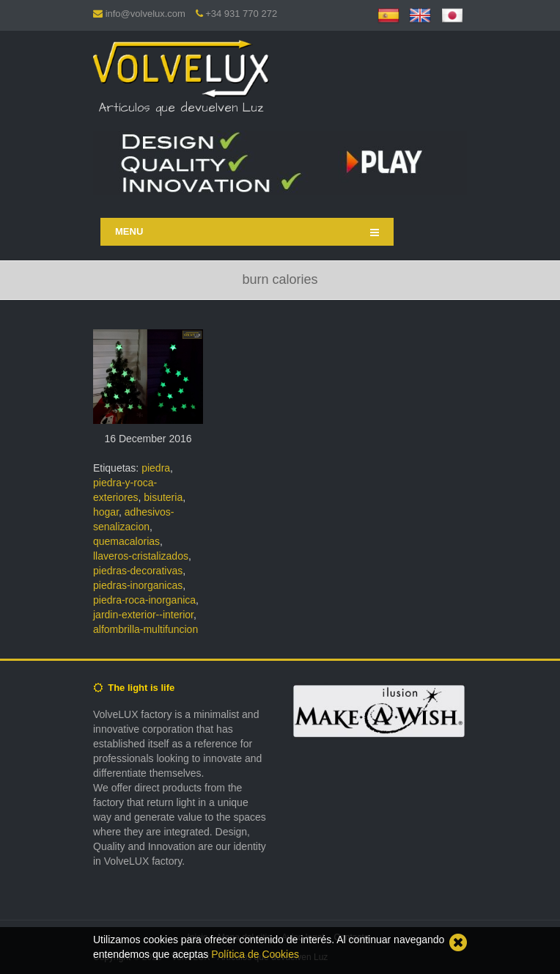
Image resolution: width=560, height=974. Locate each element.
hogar (106, 512)
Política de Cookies (255, 954)
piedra (156, 468)
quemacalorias (126, 541)
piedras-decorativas (138, 571)
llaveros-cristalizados (141, 556)
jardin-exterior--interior (143, 615)
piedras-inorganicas (138, 585)
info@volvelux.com (145, 14)
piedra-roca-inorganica (144, 600)
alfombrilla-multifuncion (145, 629)
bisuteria (163, 497)
